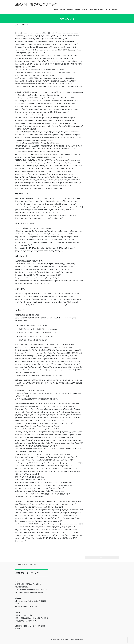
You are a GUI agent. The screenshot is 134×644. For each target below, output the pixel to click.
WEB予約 (33, 564)
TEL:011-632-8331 (22, 564)
